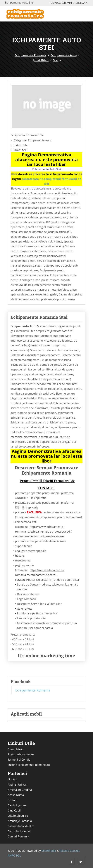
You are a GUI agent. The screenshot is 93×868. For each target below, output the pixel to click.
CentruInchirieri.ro (19, 831)
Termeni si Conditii (19, 759)
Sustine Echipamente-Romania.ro (29, 765)
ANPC (11, 855)
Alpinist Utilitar (17, 784)
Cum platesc (15, 749)
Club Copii (14, 810)
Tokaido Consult (69, 851)
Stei (56, 60)
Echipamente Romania (31, 55)
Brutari (12, 800)
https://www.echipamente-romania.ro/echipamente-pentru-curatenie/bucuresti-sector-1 (39, 575)
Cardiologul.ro (17, 805)
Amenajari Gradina (20, 790)
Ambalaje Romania (20, 821)
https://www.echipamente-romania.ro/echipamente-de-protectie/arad (43, 529)
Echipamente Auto (64, 55)
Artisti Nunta (16, 795)
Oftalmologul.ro (18, 816)
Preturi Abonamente (21, 754)
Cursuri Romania (18, 836)
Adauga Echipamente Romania (68, 3)
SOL (18, 855)
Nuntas (12, 779)
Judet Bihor (41, 60)
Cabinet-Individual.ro (21, 826)
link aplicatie (38, 498)
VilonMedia (49, 851)
